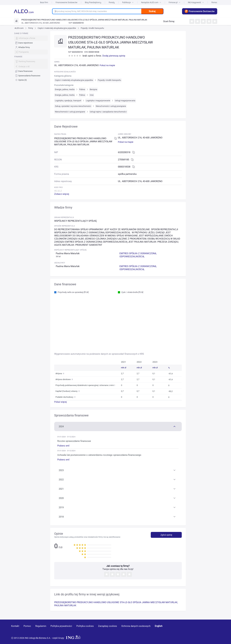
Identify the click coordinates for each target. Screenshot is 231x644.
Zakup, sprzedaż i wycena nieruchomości (73, 106)
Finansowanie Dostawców (66, 2)
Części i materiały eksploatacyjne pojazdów (57, 28)
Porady (112, 2)
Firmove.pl (175, 2)
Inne (92, 95)
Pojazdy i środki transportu (92, 28)
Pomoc (214, 2)
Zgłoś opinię (166, 535)
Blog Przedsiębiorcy (93, 2)
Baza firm (44, 2)
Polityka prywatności (61, 626)
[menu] (31, 57)
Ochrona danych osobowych (136, 626)
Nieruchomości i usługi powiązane (111, 106)
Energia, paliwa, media (65, 89)
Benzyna (93, 89)
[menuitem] (31, 43)
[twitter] (213, 631)
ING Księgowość (196, 2)
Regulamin (41, 626)
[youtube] (191, 631)
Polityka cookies (85, 626)
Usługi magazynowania (125, 101)
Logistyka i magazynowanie (98, 101)
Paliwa (82, 89)
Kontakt (15, 626)
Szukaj (152, 11)
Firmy (31, 28)
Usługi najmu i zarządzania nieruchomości (108, 112)
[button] (118, 426)
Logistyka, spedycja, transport (68, 101)
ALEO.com (19, 28)
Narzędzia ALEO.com (151, 2)
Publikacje (128, 2)
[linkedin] (203, 631)
